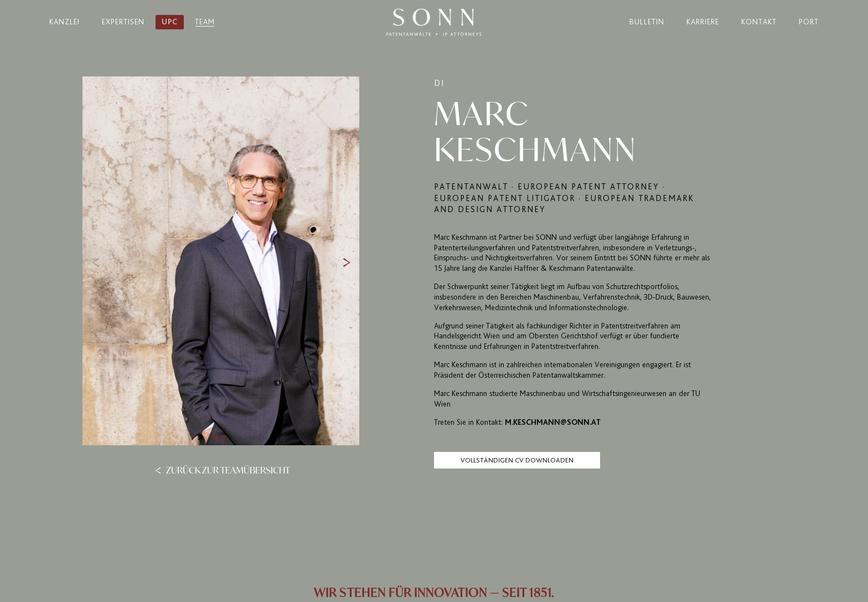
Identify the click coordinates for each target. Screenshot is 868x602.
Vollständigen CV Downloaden (517, 460)
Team (205, 22)
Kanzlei (64, 22)
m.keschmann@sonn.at (553, 422)
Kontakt (759, 22)
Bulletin (647, 22)
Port (809, 22)
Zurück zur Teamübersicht (223, 470)
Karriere (703, 22)
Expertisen (123, 22)
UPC (170, 22)
